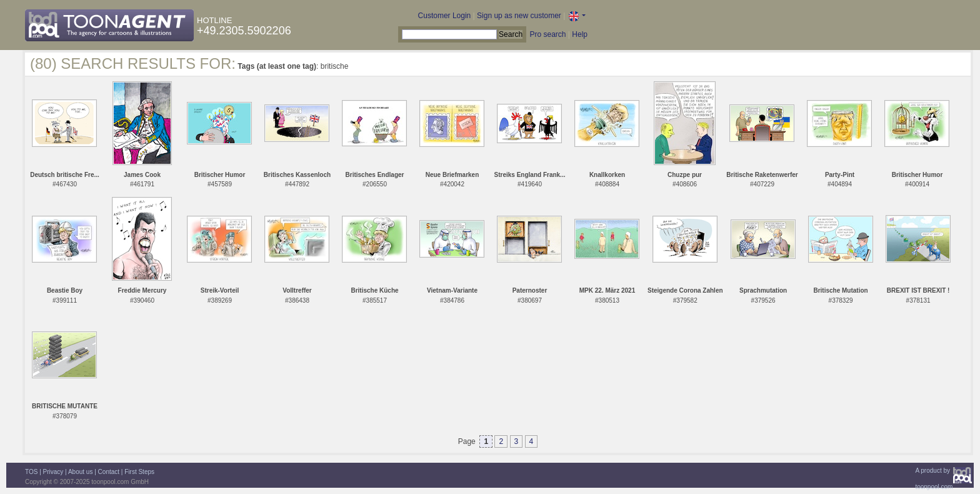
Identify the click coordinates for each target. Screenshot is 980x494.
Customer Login (445, 16)
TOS (31, 472)
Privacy (53, 472)
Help (580, 34)
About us (80, 472)
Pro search (547, 34)
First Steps (139, 472)
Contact (109, 472)
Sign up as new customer (519, 16)
